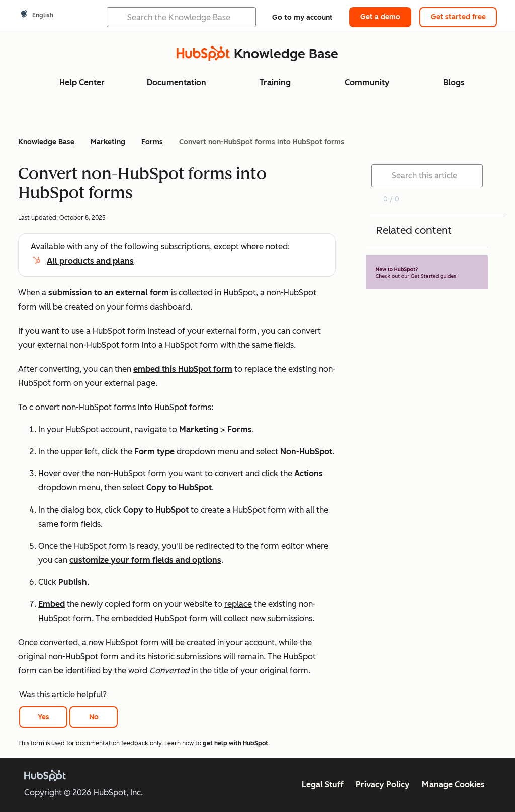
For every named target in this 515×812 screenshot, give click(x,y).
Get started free (458, 17)
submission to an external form (109, 293)
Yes (44, 717)
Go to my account (303, 17)
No (94, 717)
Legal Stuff (323, 785)
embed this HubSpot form (183, 369)
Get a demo (380, 17)
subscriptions (185, 246)
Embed (52, 604)
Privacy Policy (383, 785)
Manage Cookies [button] (453, 785)
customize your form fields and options (145, 560)
